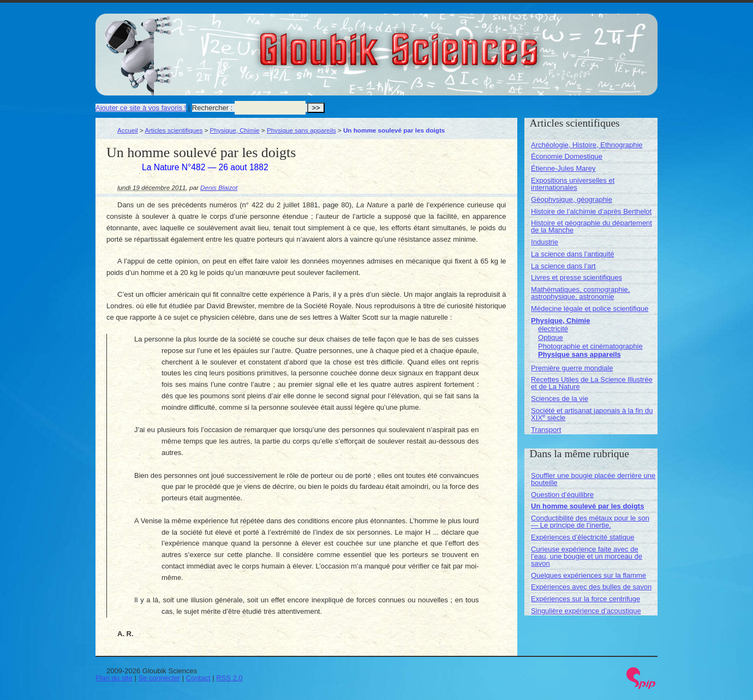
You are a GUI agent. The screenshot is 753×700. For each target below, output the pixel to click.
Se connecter (160, 678)
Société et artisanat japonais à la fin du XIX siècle (592, 414)
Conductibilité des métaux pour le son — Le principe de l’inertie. (590, 522)
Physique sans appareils (301, 130)
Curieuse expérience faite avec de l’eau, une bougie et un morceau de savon (587, 556)
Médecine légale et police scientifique (590, 309)
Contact (198, 678)
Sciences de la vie (560, 399)
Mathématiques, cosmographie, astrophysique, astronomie (580, 293)
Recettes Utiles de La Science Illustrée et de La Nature (592, 383)
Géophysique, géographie (572, 199)
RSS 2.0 (229, 678)
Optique (551, 337)
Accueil (128, 130)
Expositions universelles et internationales (573, 184)
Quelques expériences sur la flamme (588, 575)
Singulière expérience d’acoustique (586, 611)
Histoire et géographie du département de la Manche (591, 226)
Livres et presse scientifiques (576, 277)
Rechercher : (212, 108)
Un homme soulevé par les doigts (587, 506)
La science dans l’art (563, 266)
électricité (553, 329)
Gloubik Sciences (460, 43)
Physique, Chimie (235, 130)
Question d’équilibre (562, 495)
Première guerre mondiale (572, 368)
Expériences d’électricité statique (582, 537)
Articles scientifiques (174, 130)
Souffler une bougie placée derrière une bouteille (593, 479)
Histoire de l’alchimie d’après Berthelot (591, 211)
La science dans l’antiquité (573, 254)
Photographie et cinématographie (590, 346)
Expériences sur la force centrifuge (585, 599)
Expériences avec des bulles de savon (591, 587)
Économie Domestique (567, 156)
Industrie (545, 242)
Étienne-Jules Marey (563, 168)
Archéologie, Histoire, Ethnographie (587, 145)
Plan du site (114, 678)
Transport (546, 430)
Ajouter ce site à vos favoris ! (141, 108)
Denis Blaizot (219, 187)
